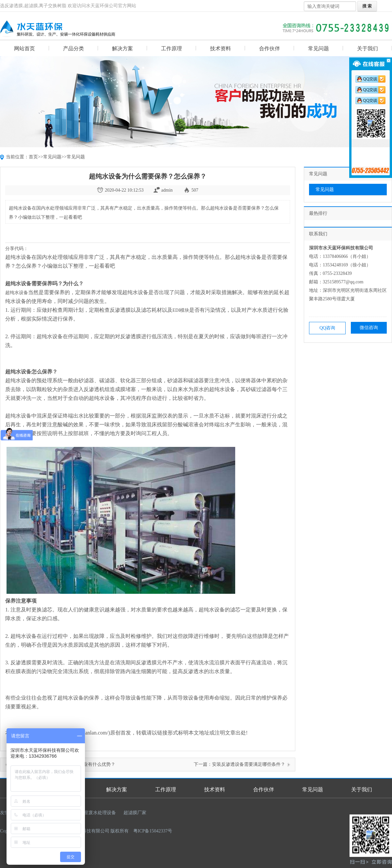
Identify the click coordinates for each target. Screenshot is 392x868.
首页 (33, 157)
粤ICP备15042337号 (153, 831)
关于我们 (367, 48)
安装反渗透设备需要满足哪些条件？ (249, 764)
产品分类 (73, 48)
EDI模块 (181, 310)
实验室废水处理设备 (95, 813)
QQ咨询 (327, 328)
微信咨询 (369, 328)
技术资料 (220, 48)
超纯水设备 (17, 293)
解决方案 (122, 48)
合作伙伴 (269, 48)
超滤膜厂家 (135, 813)
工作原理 (171, 48)
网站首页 (24, 48)
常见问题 (318, 48)
